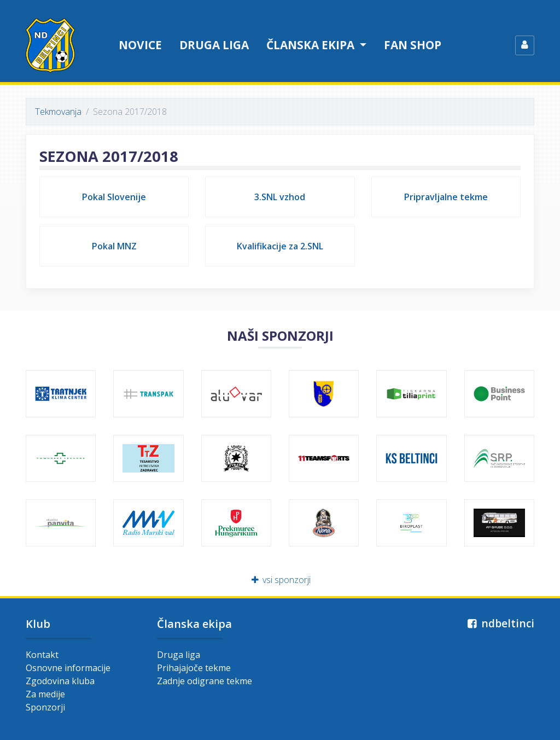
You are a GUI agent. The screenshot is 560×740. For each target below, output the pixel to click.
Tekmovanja (58, 112)
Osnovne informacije (68, 668)
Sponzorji (45, 707)
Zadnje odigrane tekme (205, 681)
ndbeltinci (500, 623)
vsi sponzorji (280, 580)
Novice (140, 45)
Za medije (45, 694)
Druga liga (214, 45)
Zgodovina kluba (60, 681)
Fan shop (413, 45)
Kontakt (42, 655)
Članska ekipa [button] (312, 45)
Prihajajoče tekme (194, 668)
